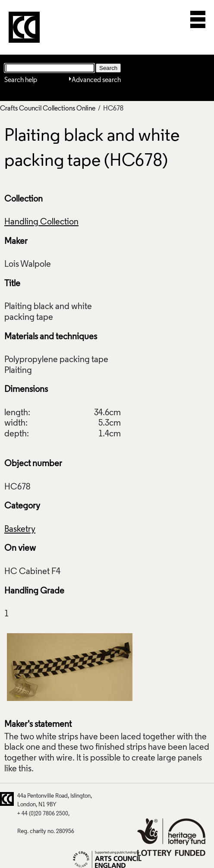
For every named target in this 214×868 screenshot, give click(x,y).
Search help (21, 80)
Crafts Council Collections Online (48, 109)
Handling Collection (41, 222)
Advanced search (96, 80)
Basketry (20, 530)
